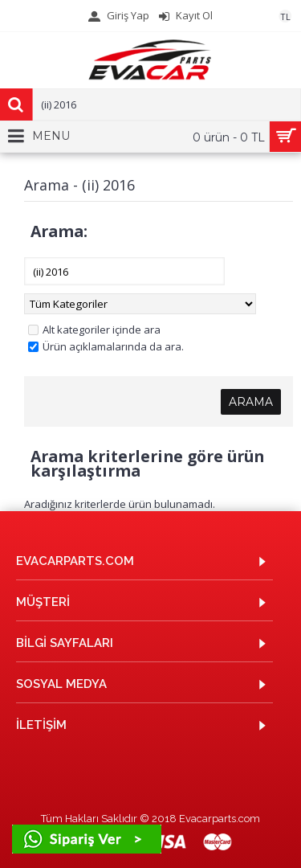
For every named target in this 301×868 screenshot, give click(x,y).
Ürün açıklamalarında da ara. (106, 346)
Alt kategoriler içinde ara (94, 330)
